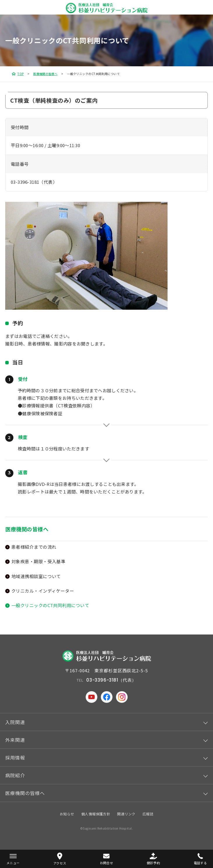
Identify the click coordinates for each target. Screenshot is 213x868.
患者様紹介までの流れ (34, 547)
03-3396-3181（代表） (34, 182)
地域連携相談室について (36, 576)
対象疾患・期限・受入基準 (38, 561)
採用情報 (15, 758)
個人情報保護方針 (96, 814)
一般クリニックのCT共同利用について (50, 605)
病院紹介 (15, 775)
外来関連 (15, 740)
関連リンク (126, 814)
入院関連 (15, 722)
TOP (21, 74)
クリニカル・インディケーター (43, 591)
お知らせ (67, 814)
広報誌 (148, 814)
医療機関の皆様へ (45, 74)
